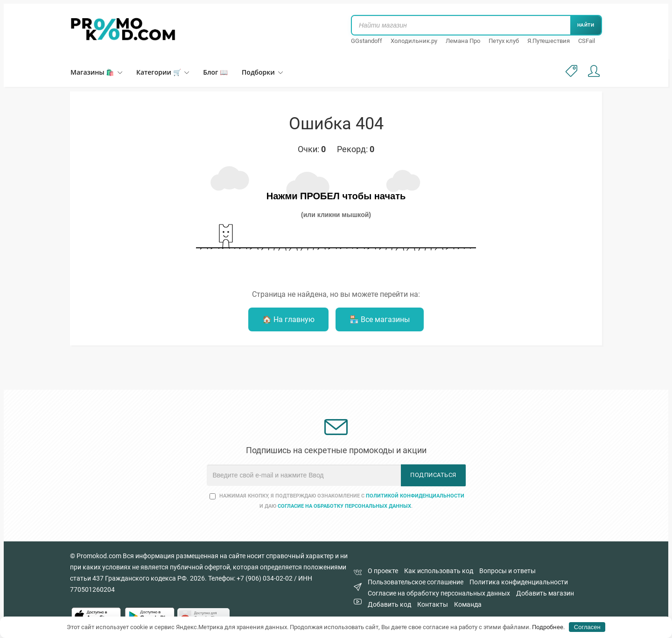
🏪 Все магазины (380, 319)
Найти (586, 25)
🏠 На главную (288, 319)
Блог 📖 (215, 72)
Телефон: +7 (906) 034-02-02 (250, 578)
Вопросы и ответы (507, 571)
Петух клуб (504, 41)
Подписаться (433, 475)
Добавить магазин (545, 593)
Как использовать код (439, 571)
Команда (468, 604)
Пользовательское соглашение (416, 582)
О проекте (383, 571)
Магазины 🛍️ (96, 72)
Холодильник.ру (414, 41)
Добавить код (389, 604)
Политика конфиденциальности (519, 582)
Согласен (587, 627)
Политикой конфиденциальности (415, 496)
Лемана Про (463, 41)
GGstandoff (367, 41)
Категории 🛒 (163, 72)
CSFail (587, 41)
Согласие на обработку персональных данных (439, 593)
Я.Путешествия (549, 41)
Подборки (262, 72)
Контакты (433, 604)
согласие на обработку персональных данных (344, 506)
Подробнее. (548, 627)
